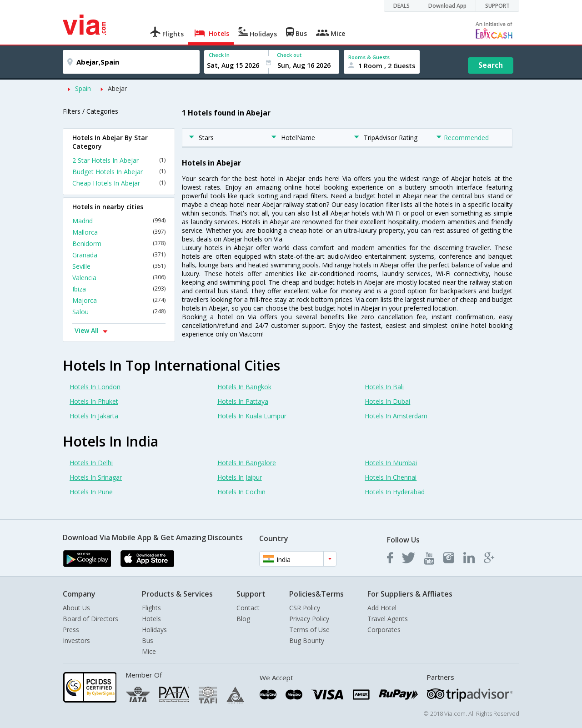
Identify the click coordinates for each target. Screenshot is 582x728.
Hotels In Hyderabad (395, 492)
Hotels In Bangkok (244, 387)
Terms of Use (309, 630)
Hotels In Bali (384, 387)
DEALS (401, 6)
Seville (119, 266)
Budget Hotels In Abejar (119, 172)
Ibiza (119, 289)
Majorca (119, 300)
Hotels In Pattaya (243, 401)
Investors (76, 640)
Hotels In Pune (91, 492)
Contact (248, 608)
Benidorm (119, 244)
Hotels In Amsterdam (396, 416)
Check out (289, 55)
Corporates (384, 630)
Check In (219, 55)
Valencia (119, 278)
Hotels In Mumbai (391, 463)
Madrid (119, 221)
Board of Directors (90, 619)
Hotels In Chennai (391, 477)
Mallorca (119, 232)
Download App (447, 6)
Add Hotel (382, 608)
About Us (76, 608)
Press (71, 630)
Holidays (154, 630)
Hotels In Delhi (91, 463)
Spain (83, 88)
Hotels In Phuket (94, 401)
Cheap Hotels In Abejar (119, 183)
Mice (149, 651)
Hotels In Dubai (387, 401)
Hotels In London (95, 387)
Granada (119, 255)
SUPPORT (497, 6)
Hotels (151, 619)
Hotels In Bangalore (247, 463)
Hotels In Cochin (241, 492)
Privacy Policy (309, 619)
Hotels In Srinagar (96, 477)
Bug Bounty (307, 640)
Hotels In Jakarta (94, 416)
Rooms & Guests (369, 57)
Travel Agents (388, 619)
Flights (151, 608)
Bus (148, 640)
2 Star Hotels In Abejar (119, 160)
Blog (243, 619)
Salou (119, 312)
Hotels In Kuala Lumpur (252, 416)
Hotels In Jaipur (240, 477)
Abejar (117, 88)
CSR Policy (305, 608)
